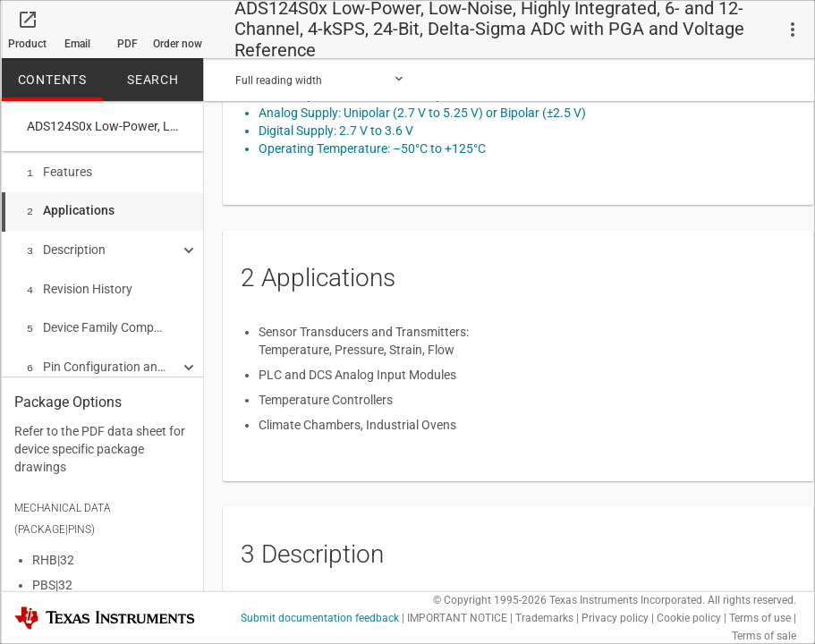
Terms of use (760, 616)
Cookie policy (689, 616)
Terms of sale (764, 634)
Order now (178, 42)
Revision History (80, 282)
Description (66, 244)
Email (77, 42)
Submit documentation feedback (320, 616)
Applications (71, 207)
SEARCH (153, 78)
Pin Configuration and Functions (96, 356)
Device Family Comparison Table (96, 318)
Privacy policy (615, 616)
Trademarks (544, 616)
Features (59, 170)
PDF (127, 42)
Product (27, 42)
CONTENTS (52, 78)
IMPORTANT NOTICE (457, 616)
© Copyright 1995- (490, 598)
